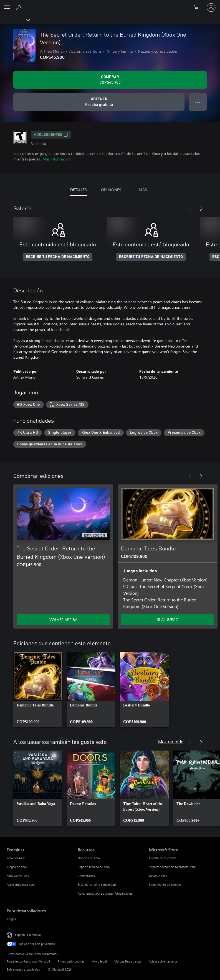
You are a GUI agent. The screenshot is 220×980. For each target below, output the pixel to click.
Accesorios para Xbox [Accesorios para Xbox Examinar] (21, 885)
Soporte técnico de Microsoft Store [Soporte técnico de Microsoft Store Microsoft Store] (172, 867)
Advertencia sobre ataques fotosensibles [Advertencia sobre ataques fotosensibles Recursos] (105, 893)
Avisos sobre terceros (163, 961)
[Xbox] (15, 20)
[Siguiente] (201, 209)
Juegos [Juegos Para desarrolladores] (11, 919)
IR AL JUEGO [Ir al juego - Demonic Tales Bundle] (168, 620)
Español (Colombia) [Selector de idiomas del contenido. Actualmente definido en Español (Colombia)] (28, 935)
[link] (38, 690)
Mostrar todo (171, 742)
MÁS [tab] (143, 190)
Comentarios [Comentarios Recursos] (86, 876)
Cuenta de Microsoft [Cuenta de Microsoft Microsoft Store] (163, 858)
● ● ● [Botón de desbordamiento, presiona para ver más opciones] (198, 102)
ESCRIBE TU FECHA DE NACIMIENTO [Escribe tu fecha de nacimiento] (58, 257)
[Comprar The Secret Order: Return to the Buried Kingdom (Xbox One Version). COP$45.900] (110, 80)
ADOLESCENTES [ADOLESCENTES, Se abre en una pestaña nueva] (51, 135)
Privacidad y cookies (71, 961)
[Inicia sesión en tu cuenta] (211, 7)
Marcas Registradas (128, 961)
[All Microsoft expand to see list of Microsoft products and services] (7, 7)
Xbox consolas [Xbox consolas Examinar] (16, 858)
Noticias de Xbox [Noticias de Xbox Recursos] (89, 858)
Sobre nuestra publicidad (23, 969)
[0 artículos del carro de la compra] (198, 7)
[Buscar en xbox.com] (19, 7)
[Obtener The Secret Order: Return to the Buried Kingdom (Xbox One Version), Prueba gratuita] (99, 102)
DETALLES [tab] (78, 190)
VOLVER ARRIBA (63, 620)
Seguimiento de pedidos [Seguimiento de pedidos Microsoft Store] (165, 885)
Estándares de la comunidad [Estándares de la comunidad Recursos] (97, 885)
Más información (57, 159)
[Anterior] (190, 209)
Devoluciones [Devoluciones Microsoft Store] (158, 876)
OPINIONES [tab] (111, 190)
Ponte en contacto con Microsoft (28, 961)
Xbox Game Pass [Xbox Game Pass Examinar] (18, 876)
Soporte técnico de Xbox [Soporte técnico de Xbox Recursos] (94, 867)
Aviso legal (99, 961)
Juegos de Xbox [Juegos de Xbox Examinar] (17, 867)
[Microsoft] (110, 4)
